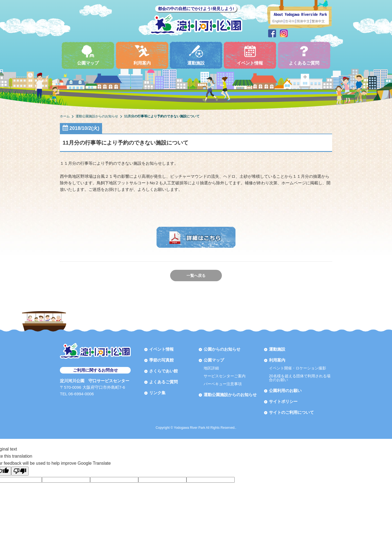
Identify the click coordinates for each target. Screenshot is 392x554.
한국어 (290, 21)
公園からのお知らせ (222, 349)
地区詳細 (211, 368)
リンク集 (157, 393)
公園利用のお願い (285, 391)
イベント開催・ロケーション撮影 (298, 368)
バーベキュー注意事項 (223, 384)
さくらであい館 (163, 371)
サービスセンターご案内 (225, 376)
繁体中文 (318, 21)
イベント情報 (250, 55)
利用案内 (142, 55)
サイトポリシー (283, 401)
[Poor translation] (20, 471)
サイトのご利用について (291, 412)
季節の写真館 (161, 360)
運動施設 (196, 55)
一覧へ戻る (196, 276)
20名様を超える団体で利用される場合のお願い (300, 378)
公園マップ (88, 55)
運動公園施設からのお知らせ (230, 395)
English (278, 21)
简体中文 (303, 21)
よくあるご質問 (304, 55)
